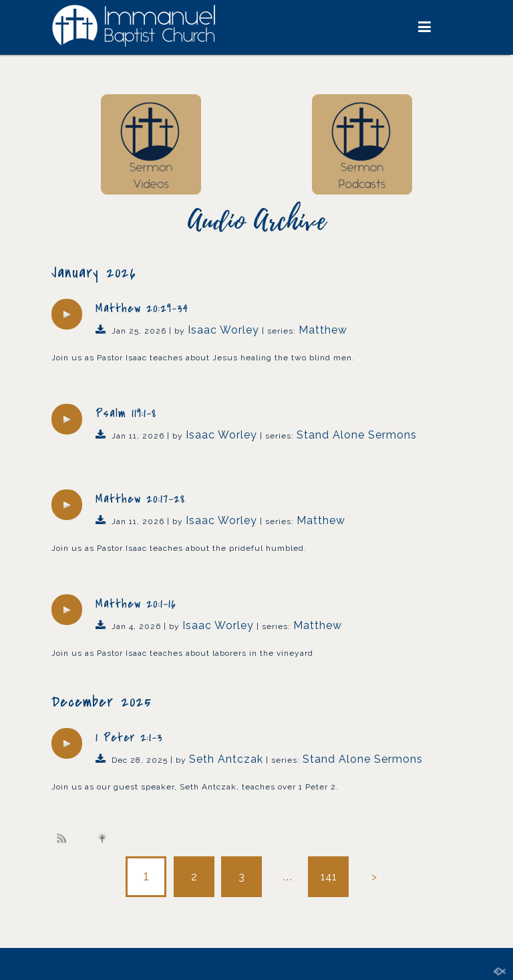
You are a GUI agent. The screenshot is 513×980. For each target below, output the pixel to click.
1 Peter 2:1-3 (129, 738)
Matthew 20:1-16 (136, 604)
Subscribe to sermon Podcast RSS (64, 838)
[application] (67, 314)
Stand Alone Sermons (357, 435)
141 (329, 877)
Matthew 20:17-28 (140, 499)
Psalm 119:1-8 (126, 413)
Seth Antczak (226, 759)
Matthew (323, 330)
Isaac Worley (223, 330)
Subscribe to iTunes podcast (104, 838)
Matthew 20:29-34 (142, 309)
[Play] (67, 314)
